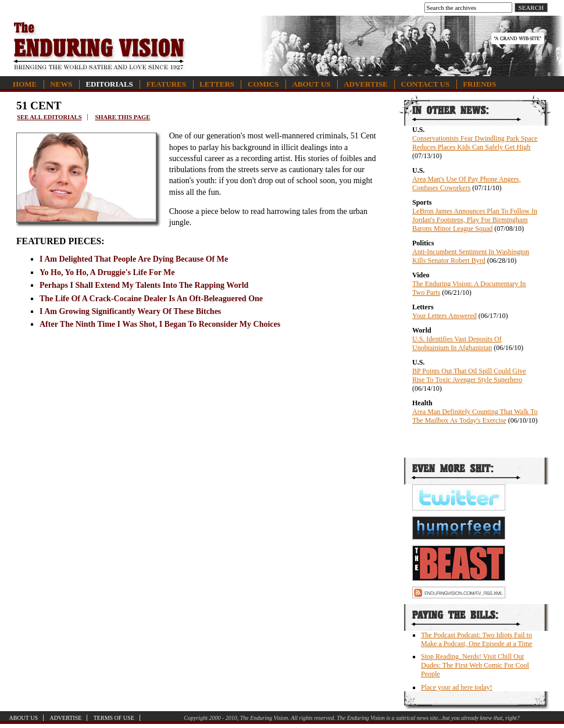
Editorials (109, 84)
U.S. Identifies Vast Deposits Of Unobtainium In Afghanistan (457, 343)
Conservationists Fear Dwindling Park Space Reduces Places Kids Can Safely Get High (475, 143)
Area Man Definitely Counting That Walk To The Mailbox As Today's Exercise (475, 416)
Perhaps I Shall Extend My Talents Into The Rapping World (144, 285)
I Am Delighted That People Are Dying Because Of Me (134, 259)
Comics (263, 84)
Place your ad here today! (457, 687)
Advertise (365, 84)
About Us (311, 84)
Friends (479, 84)
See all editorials (49, 117)
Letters (217, 84)
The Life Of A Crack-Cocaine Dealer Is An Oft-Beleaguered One (151, 299)
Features (166, 84)
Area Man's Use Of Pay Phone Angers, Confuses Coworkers (466, 183)
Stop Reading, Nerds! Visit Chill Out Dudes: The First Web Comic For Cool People (475, 665)
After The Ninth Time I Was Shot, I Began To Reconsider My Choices (160, 324)
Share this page (122, 117)
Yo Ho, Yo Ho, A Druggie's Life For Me (107, 272)
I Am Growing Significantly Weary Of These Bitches (130, 311)
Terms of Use (114, 718)
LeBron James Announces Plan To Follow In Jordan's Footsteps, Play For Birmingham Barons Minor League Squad (475, 220)
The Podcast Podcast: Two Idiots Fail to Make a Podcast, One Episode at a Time (476, 639)
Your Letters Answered (445, 316)
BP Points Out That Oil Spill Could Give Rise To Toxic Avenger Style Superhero (469, 375)
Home (25, 84)
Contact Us (426, 84)
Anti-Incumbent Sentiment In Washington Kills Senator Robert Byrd (471, 256)
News (61, 84)
